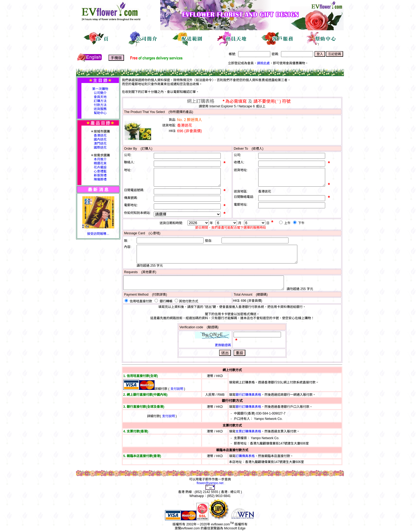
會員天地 (100, 97)
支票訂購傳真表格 (248, 431)
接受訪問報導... (98, 234)
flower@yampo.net (210, 483)
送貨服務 (100, 109)
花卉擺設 (100, 167)
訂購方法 (100, 101)
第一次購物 (100, 89)
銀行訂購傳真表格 (248, 395)
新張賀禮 (100, 175)
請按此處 (263, 63)
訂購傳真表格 (245, 456)
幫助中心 (100, 113)
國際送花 (100, 148)
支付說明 (177, 389)
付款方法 (100, 105)
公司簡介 (100, 93)
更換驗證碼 (223, 345)
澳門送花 (100, 144)
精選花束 (100, 163)
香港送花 (100, 135)
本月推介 (100, 159)
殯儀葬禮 (100, 179)
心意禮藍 (100, 171)
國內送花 (100, 140)
